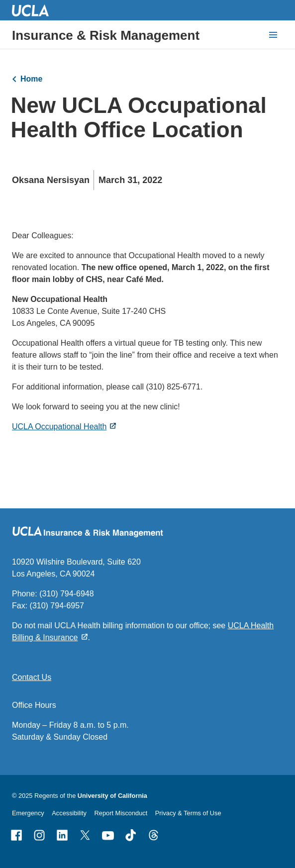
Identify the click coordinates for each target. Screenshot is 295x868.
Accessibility (69, 813)
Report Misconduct (121, 813)
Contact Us (32, 677)
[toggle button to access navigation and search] (273, 35)
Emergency (28, 813)
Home (31, 79)
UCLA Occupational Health (59, 427)
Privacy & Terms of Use (188, 813)
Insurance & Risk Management (106, 35)
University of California (112, 796)
